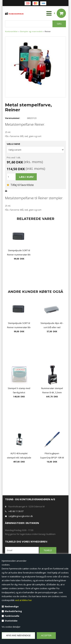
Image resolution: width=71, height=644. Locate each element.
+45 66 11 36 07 (16, 511)
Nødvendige (12, 606)
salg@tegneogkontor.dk (21, 516)
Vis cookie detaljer (11, 627)
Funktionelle (12, 616)
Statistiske (11, 621)
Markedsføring (13, 611)
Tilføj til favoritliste (20, 185)
